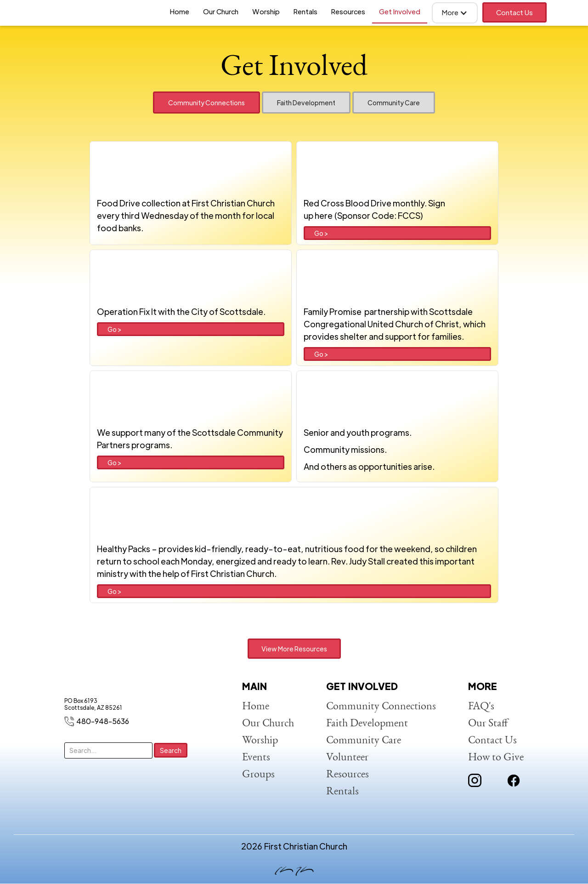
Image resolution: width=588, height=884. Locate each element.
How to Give (496, 758)
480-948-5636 (103, 721)
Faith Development (367, 724)
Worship (266, 11)
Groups (258, 775)
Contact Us (514, 12)
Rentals (305, 11)
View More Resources (294, 649)
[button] (455, 13)
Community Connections (381, 707)
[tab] (206, 103)
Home (180, 11)
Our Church (221, 11)
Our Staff (488, 724)
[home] (73, 13)
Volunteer (347, 758)
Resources (348, 11)
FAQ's (481, 707)
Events (256, 758)
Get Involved (400, 11)
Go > (321, 233)
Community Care (364, 741)
